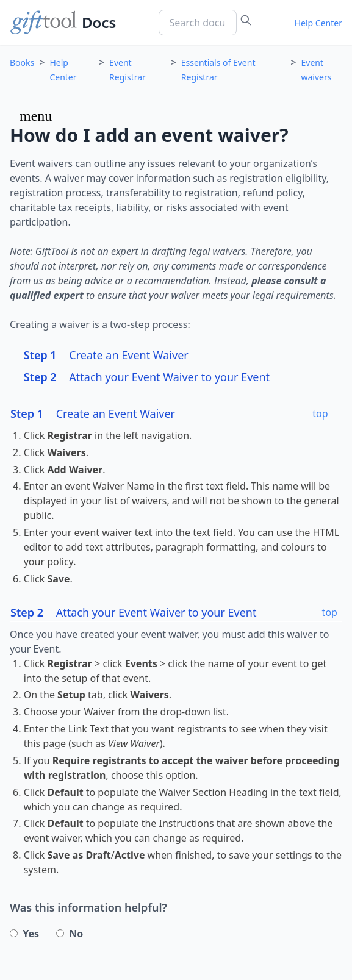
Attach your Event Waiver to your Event (147, 377)
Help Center (318, 23)
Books (22, 63)
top (320, 413)
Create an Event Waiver (106, 355)
